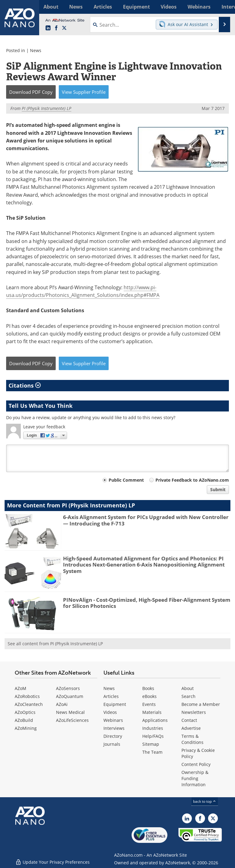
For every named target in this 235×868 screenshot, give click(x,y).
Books (148, 688)
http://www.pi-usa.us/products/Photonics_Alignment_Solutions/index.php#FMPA (83, 291)
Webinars (113, 720)
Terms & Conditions (192, 739)
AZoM (21, 688)
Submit (218, 489)
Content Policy (196, 764)
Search (188, 696)
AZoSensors (68, 688)
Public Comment (126, 480)
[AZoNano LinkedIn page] (48, 28)
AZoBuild (24, 720)
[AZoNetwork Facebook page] (56, 28)
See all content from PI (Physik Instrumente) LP (55, 644)
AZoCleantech (29, 704)
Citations (25, 385)
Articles (111, 696)
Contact (189, 720)
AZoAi (62, 704)
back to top (205, 801)
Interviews (114, 728)
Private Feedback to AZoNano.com (192, 480)
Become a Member (201, 704)
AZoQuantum (70, 696)
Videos (110, 712)
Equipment (115, 704)
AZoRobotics (27, 696)
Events (149, 704)
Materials (152, 712)
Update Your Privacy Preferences (52, 860)
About (188, 688)
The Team (152, 752)
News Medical (70, 712)
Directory (113, 736)
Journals (112, 744)
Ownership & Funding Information (195, 778)
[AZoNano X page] (64, 28)
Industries (153, 728)
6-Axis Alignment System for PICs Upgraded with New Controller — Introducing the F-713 (146, 520)
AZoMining (26, 728)
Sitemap (151, 744)
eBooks (149, 696)
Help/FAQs (153, 736)
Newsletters (194, 712)
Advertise (191, 728)
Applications (155, 720)
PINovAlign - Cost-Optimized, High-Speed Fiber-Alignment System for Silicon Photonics (147, 603)
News (36, 50)
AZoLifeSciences (72, 720)
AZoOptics (25, 712)
